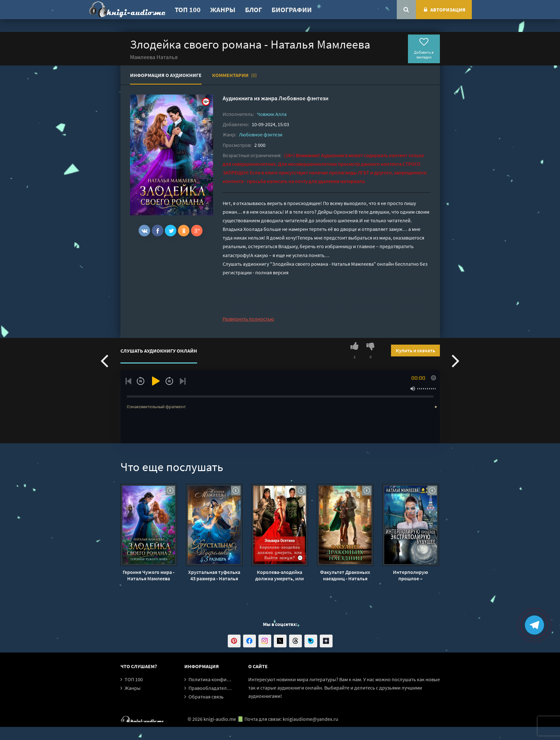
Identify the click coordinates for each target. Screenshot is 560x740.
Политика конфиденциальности (225, 679)
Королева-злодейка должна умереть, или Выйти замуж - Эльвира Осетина (280, 575)
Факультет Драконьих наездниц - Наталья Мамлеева (345, 575)
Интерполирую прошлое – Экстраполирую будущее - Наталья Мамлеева (410, 575)
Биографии (292, 10)
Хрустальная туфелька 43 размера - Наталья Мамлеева (214, 575)
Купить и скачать (415, 350)
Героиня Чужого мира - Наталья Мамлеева (149, 575)
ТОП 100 (188, 10)
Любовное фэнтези (303, 98)
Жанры (223, 10)
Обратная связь (206, 697)
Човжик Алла (272, 114)
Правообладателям (211, 688)
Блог (253, 10)
